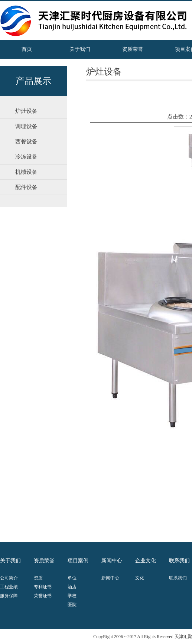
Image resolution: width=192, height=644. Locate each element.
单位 (72, 578)
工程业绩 (9, 587)
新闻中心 (110, 578)
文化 (140, 578)
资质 (38, 578)
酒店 (72, 587)
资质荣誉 (133, 49)
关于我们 (80, 49)
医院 (72, 605)
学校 (72, 596)
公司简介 (9, 578)
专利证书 (43, 587)
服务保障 (9, 596)
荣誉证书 (43, 596)
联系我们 (178, 578)
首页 (27, 49)
